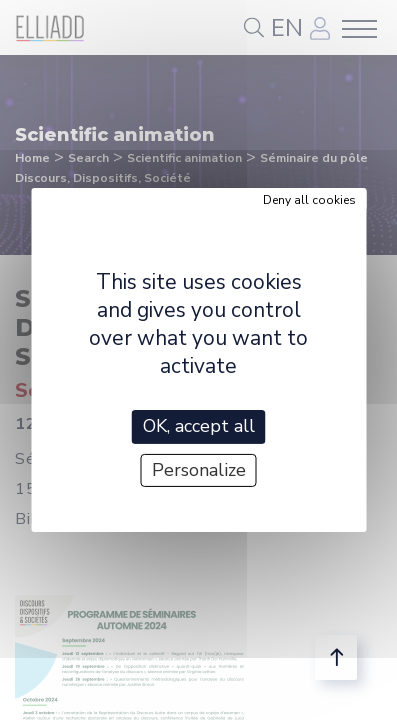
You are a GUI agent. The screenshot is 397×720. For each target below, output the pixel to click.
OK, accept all (199, 426)
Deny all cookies (309, 200)
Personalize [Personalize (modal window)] (199, 470)
